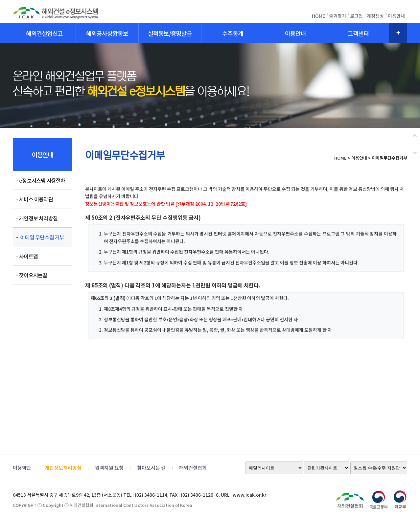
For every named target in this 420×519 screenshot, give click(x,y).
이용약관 (22, 468)
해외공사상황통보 (107, 33)
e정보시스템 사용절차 (42, 180)
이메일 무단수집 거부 (42, 237)
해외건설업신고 (44, 33)
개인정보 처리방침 (38, 218)
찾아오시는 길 (151, 468)
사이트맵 (28, 256)
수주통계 (233, 33)
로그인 (356, 16)
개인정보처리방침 (63, 468)
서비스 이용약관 (36, 199)
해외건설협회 (193, 468)
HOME (318, 16)
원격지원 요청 (109, 468)
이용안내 (396, 16)
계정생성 (375, 16)
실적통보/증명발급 (170, 33)
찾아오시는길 (33, 275)
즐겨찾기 (338, 16)
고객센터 (358, 33)
